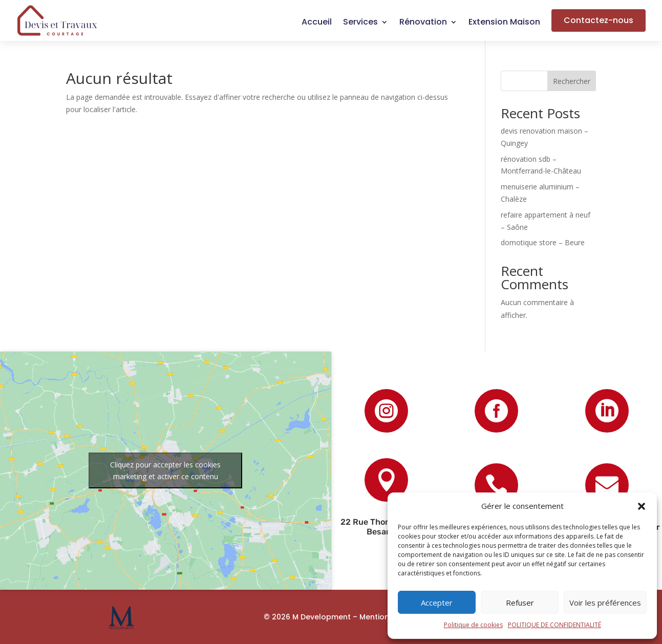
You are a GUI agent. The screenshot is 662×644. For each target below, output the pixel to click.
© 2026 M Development (307, 617)
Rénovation (423, 23)
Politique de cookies (473, 625)
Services (360, 23)
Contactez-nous (599, 20)
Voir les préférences (605, 603)
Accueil (317, 23)
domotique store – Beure (543, 242)
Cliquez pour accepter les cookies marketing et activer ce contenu (165, 470)
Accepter (437, 603)
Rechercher (572, 81)
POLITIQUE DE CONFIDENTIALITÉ (554, 625)
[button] (642, 506)
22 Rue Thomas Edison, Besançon (386, 527)
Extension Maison (504, 23)
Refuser (520, 603)
